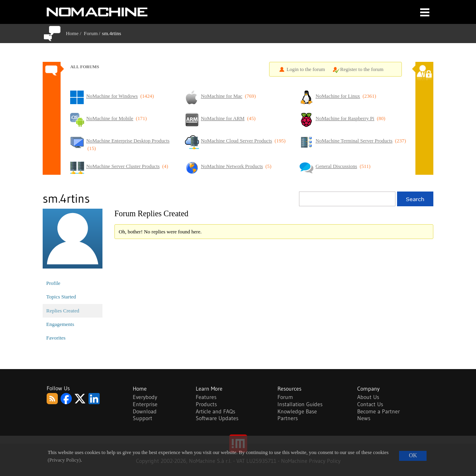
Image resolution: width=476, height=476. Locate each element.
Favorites (56, 338)
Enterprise (145, 404)
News (364, 418)
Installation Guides (300, 404)
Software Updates (217, 418)
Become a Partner (379, 411)
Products (206, 404)
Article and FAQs (215, 411)
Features (206, 397)
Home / (75, 33)
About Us (368, 397)
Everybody (145, 397)
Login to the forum (306, 69)
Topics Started (61, 297)
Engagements (60, 324)
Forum (91, 33)
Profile (53, 283)
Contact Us (370, 404)
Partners (288, 418)
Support (143, 418)
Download (145, 411)
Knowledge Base (297, 411)
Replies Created (63, 311)
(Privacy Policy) (64, 460)
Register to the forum (362, 69)
